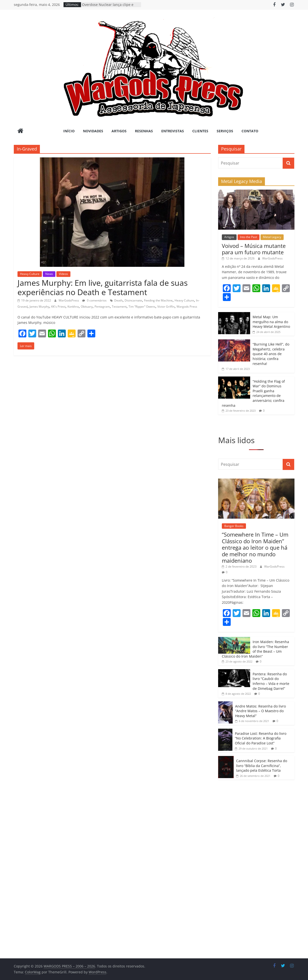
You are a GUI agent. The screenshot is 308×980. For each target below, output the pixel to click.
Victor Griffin (166, 307)
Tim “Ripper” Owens (142, 307)
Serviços (225, 131)
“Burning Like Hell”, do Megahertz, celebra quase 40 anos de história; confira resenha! (271, 354)
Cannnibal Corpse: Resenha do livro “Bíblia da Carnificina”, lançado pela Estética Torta (262, 766)
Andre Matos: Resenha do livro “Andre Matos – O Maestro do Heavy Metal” (260, 711)
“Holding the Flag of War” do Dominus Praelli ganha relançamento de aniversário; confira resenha (253, 393)
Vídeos (63, 274)
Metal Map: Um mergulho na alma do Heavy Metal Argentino (271, 322)
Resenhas (144, 131)
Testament (119, 307)
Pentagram (102, 307)
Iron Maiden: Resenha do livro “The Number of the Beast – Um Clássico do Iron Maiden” (255, 649)
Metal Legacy (272, 237)
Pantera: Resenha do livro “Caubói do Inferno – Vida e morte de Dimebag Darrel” (271, 681)
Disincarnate (133, 300)
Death (118, 300)
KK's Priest (58, 307)
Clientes (200, 131)
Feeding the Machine (158, 300)
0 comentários (94, 300)
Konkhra (73, 307)
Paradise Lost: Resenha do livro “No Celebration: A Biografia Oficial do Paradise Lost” (261, 738)
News (49, 274)
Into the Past (249, 237)
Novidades (93, 131)
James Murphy (39, 307)
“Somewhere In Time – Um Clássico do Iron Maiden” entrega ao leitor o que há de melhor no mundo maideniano (255, 547)
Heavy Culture (30, 274)
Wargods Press (187, 307)
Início (69, 131)
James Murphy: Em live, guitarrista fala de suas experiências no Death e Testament (103, 287)
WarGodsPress (69, 300)
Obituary (87, 307)
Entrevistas (173, 131)
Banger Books (234, 526)
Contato (250, 131)
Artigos (119, 131)
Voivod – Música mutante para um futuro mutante (254, 249)
